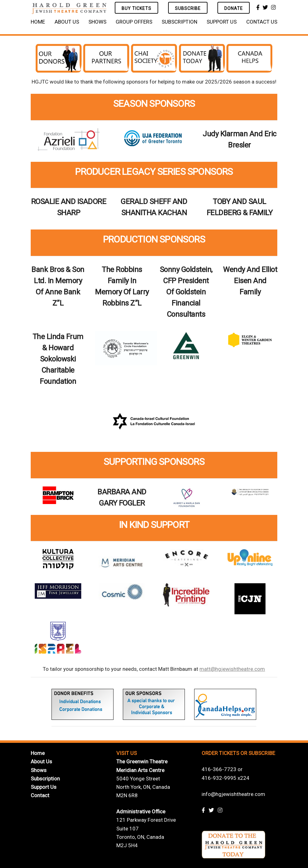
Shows (97, 22)
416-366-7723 (219, 769)
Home (38, 22)
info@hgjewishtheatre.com (233, 794)
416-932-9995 (219, 778)
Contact (40, 795)
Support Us (222, 22)
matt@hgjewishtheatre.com (232, 669)
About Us (67, 22)
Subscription (179, 22)
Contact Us (262, 22)
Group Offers (134, 22)
